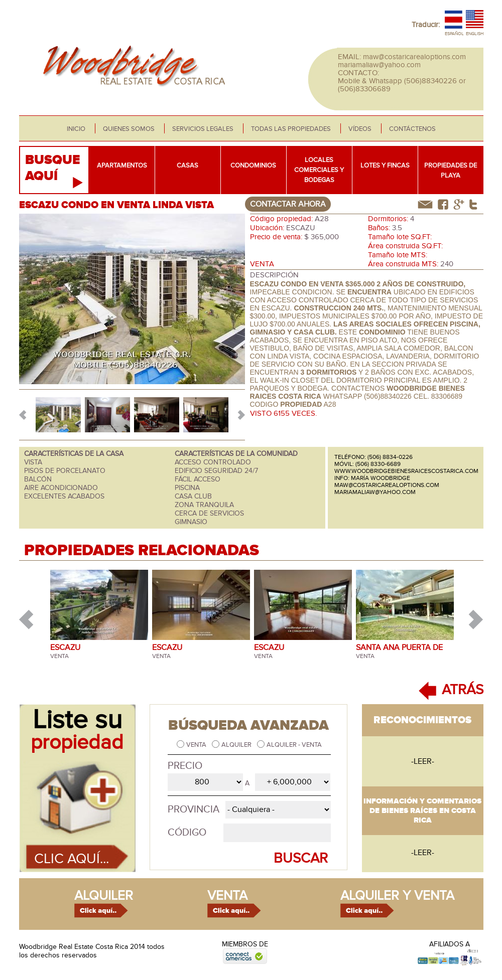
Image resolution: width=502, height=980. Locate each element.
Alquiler (237, 745)
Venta (197, 745)
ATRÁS (463, 690)
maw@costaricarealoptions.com (414, 57)
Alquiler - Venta (294, 745)
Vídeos (360, 129)
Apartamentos (122, 166)
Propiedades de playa (451, 171)
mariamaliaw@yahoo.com (379, 65)
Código (187, 833)
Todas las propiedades (291, 129)
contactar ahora (288, 204)
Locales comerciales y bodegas (319, 170)
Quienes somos (129, 129)
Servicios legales (203, 129)
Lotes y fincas (385, 166)
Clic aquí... (72, 859)
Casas (187, 166)
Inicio (76, 129)
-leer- (423, 761)
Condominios (253, 166)
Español (454, 34)
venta (227, 896)
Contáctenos (412, 129)
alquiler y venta (397, 896)
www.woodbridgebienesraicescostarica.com (406, 471)
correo (425, 205)
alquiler (104, 896)
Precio (185, 766)
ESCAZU (65, 647)
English (475, 34)
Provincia (194, 809)
